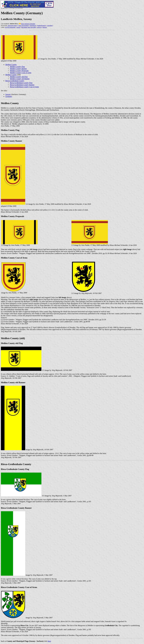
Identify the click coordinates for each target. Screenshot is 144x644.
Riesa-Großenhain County (15, 81)
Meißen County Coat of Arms (21, 73)
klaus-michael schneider (28, 24)
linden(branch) (42, 25)
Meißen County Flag (17, 67)
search (18, 27)
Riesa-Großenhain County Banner (22, 85)
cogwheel (50, 25)
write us (39, 27)
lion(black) (33, 25)
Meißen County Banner (18, 69)
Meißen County (11, 65)
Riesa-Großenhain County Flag (21, 83)
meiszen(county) (13, 25)
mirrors (45, 27)
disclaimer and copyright (29, 27)
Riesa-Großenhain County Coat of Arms (24, 87)
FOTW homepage (10, 27)
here (49, 641)
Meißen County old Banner (20, 79)
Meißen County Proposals (19, 71)
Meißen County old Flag (19, 77)
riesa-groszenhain (24, 25)
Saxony (8, 94)
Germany (9, 96)
